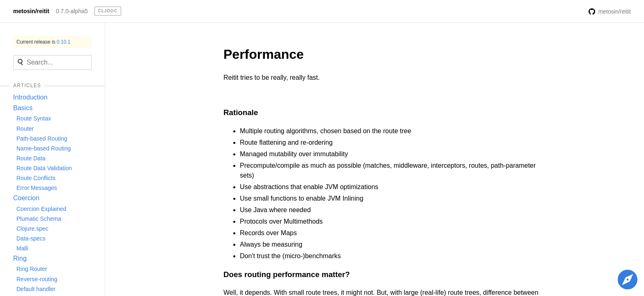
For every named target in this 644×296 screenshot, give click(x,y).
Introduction (30, 97)
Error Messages (37, 188)
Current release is (43, 42)
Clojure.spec (32, 229)
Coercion (26, 198)
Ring (20, 258)
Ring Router (32, 269)
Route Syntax (34, 118)
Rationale (241, 112)
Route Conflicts (36, 178)
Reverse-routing (37, 279)
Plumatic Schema (39, 219)
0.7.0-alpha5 (72, 11)
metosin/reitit (31, 11)
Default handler (36, 289)
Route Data (31, 158)
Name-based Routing (44, 148)
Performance (264, 54)
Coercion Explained (41, 209)
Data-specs (31, 238)
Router (25, 129)
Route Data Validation (44, 168)
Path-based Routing (42, 139)
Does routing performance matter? (287, 274)
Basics (23, 108)
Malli (22, 248)
